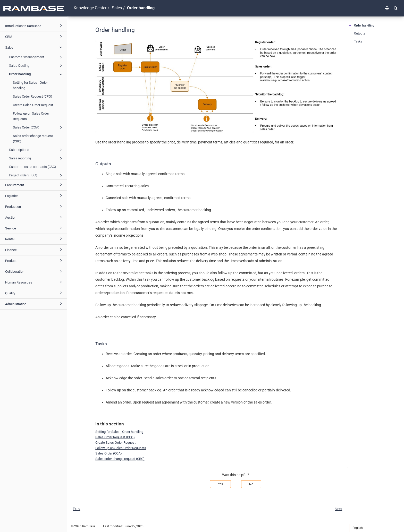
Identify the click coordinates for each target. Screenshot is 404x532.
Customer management (36, 57)
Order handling (36, 74)
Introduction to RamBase (34, 25)
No (251, 484)
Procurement (34, 185)
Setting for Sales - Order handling (30, 85)
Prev (77, 509)
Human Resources (34, 282)
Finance (34, 250)
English (359, 528)
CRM (34, 36)
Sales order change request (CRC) (33, 139)
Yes (220, 484)
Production (34, 206)
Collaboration (34, 271)
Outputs (360, 33)
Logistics (34, 195)
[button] (396, 8)
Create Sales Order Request (33, 105)
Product (34, 260)
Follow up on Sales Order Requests (31, 116)
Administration (34, 304)
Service (34, 228)
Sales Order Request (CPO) (33, 96)
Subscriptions (36, 150)
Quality (34, 293)
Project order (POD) (36, 175)
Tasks (358, 41)
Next (338, 509)
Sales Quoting (36, 66)
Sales (34, 47)
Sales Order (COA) (38, 127)
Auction (34, 217)
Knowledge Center (90, 8)
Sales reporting (36, 158)
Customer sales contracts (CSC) (32, 167)
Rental (34, 239)
